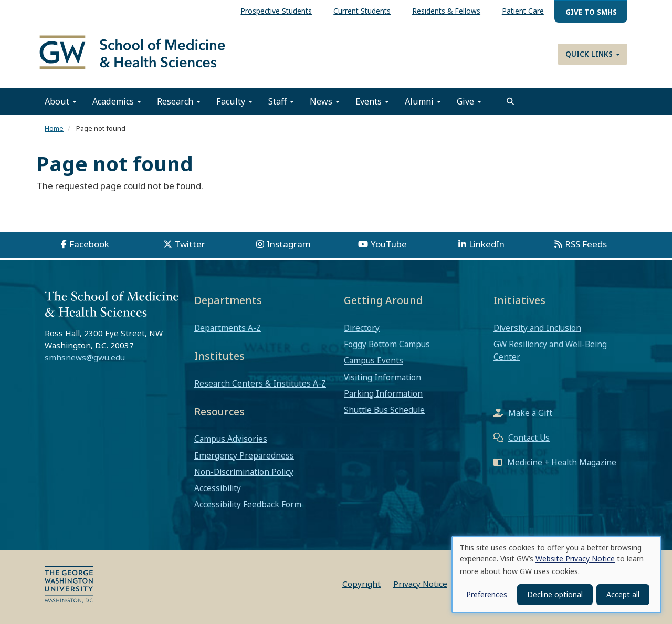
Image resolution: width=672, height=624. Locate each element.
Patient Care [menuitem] (523, 11)
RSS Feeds (586, 244)
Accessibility (218, 488)
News (325, 101)
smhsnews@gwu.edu (85, 357)
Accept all (623, 594)
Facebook (89, 244)
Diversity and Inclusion (537, 328)
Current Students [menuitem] (362, 11)
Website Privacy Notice (575, 559)
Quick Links (593, 54)
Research (179, 101)
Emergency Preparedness (244, 455)
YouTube (389, 244)
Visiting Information (382, 377)
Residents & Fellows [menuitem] (446, 11)
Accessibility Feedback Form (248, 504)
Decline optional (555, 594)
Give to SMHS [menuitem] (591, 12)
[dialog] (556, 575)
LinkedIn (487, 244)
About (61, 101)
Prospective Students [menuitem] (276, 11)
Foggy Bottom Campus (387, 344)
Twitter (190, 244)
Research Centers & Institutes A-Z (260, 383)
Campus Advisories (231, 439)
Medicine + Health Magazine (562, 462)
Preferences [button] (487, 594)
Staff (281, 101)
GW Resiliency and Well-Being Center (550, 350)
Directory (362, 328)
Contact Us (529, 438)
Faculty (234, 101)
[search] (510, 101)
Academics (117, 101)
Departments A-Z (228, 328)
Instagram (289, 244)
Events (372, 101)
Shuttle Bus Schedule (384, 410)
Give (469, 101)
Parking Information (383, 393)
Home (54, 128)
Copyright (361, 584)
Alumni (423, 101)
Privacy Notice (420, 584)
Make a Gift (530, 413)
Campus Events (374, 360)
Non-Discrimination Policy (244, 472)
